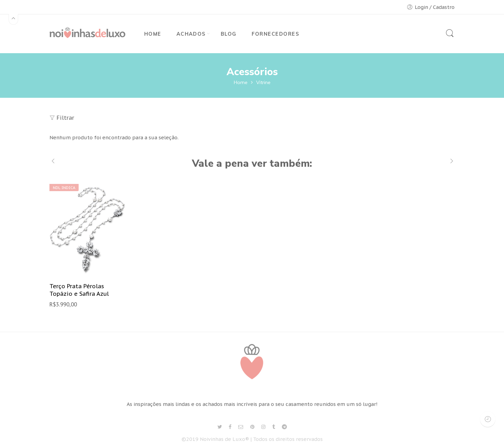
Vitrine (263, 82)
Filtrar (62, 118)
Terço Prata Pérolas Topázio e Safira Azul (79, 290)
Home (241, 82)
